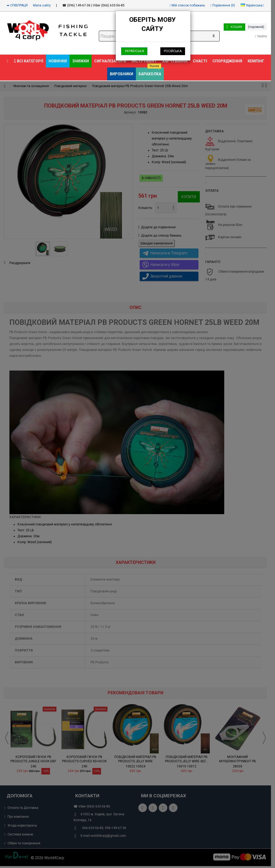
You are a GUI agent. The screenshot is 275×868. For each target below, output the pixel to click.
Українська (134, 51)
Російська (173, 51)
